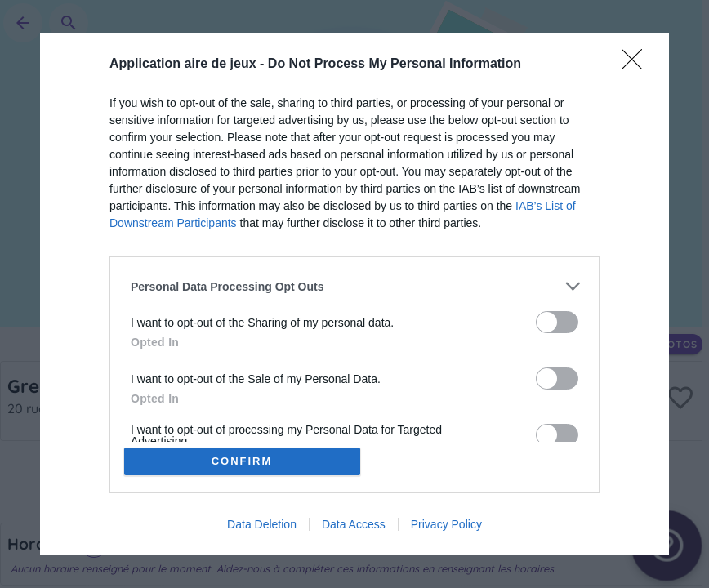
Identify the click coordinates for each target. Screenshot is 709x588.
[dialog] (354, 294)
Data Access (354, 524)
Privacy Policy (446, 524)
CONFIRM (242, 461)
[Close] (637, 65)
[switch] (557, 322)
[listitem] (354, 286)
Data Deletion (262, 524)
